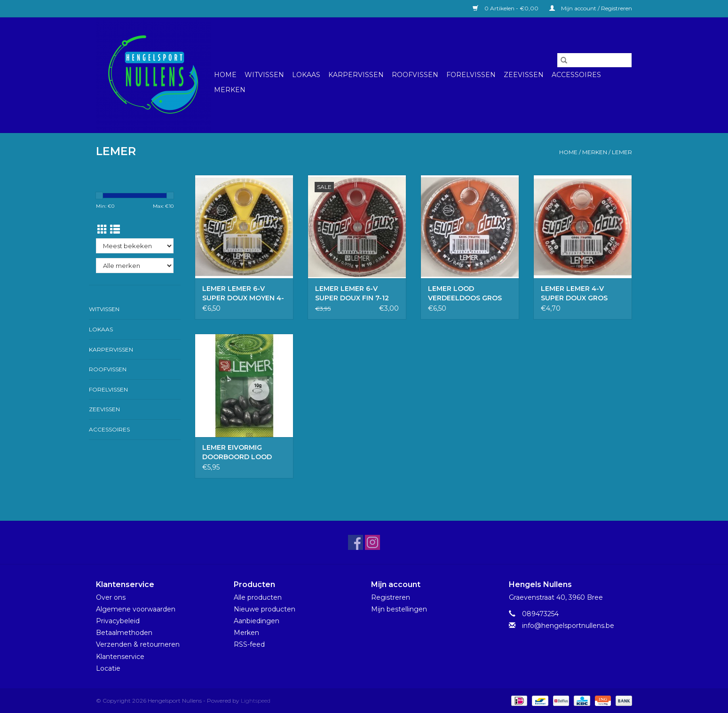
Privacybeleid (118, 621)
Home (225, 75)
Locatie (108, 668)
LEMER (622, 152)
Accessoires (576, 75)
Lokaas (306, 75)
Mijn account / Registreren (591, 8)
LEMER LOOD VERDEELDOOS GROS (465, 293)
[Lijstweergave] (115, 230)
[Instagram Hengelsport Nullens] (372, 542)
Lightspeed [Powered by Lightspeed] (256, 701)
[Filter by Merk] (135, 266)
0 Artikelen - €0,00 (506, 8)
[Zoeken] (594, 60)
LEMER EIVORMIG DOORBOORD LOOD (237, 452)
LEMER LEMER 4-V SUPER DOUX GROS (574, 293)
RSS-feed (249, 644)
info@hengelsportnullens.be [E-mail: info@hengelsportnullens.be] (568, 626)
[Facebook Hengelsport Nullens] (356, 542)
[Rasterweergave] (102, 230)
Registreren (391, 597)
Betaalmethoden (124, 633)
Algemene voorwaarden (136, 609)
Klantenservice (120, 657)
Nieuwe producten (265, 609)
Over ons (111, 597)
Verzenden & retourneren (138, 644)
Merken (230, 90)
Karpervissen (356, 75)
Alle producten (258, 597)
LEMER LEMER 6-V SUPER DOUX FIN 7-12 (352, 293)
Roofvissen (415, 75)
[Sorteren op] (135, 246)
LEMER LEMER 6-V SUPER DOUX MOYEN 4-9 (243, 294)
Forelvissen (471, 75)
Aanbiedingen (257, 621)
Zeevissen (524, 75)
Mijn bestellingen (399, 609)
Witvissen (264, 75)
